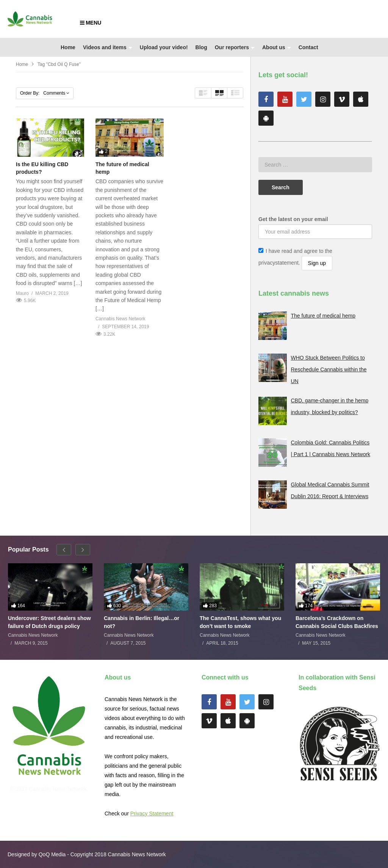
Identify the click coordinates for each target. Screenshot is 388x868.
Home (68, 47)
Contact (308, 47)
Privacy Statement (152, 813)
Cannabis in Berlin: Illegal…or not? (142, 622)
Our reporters (235, 47)
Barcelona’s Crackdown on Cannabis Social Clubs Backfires (337, 622)
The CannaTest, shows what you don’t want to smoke (240, 622)
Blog (201, 47)
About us (277, 47)
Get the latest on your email (293, 219)
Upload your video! (164, 47)
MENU (91, 23)
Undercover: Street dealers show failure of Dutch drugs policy (49, 622)
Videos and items (108, 47)
